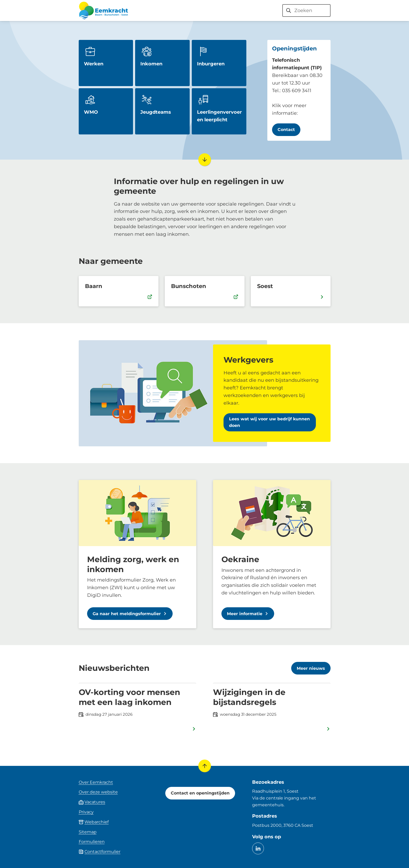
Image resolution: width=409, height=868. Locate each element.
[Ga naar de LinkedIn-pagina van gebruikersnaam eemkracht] (258, 848)
